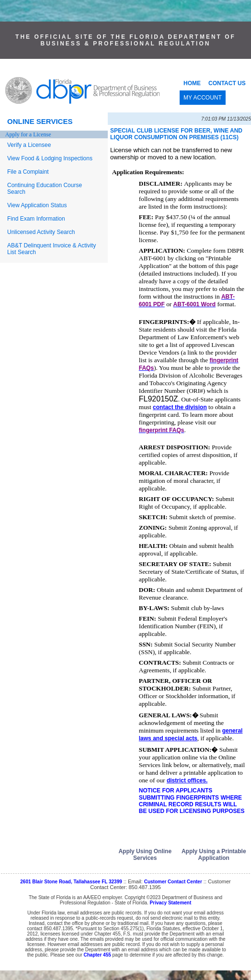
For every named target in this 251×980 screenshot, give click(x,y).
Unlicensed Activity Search (41, 232)
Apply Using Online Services (145, 855)
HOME (192, 83)
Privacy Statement (171, 903)
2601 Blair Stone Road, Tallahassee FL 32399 (71, 882)
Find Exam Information (36, 219)
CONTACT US (227, 83)
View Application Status (37, 205)
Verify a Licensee (29, 145)
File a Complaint (28, 172)
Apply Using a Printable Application (214, 855)
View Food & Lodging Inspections (50, 158)
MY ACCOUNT (203, 98)
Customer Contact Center (173, 882)
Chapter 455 (97, 955)
